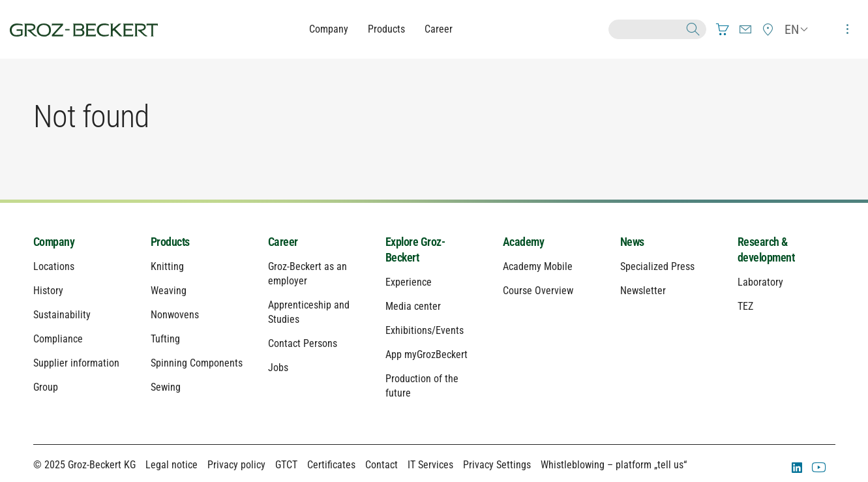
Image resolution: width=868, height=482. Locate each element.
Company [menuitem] (54, 242)
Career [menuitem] (283, 242)
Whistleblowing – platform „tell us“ (614, 465)
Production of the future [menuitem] (422, 386)
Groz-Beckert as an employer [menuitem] (307, 274)
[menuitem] (723, 29)
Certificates (331, 465)
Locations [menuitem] (54, 266)
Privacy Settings (497, 465)
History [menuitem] (48, 291)
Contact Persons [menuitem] (303, 343)
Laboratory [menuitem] (760, 282)
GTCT (286, 465)
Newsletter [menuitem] (643, 291)
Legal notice (172, 465)
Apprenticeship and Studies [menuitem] (309, 312)
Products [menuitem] (170, 242)
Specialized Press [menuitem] (657, 266)
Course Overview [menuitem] (538, 291)
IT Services (430, 465)
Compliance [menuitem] (58, 339)
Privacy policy (236, 465)
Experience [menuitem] (409, 282)
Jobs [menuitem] (278, 368)
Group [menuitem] (46, 387)
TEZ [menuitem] (745, 306)
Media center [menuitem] (413, 306)
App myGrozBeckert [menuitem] (427, 354)
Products (386, 29)
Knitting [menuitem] (167, 266)
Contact (382, 465)
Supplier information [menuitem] (76, 363)
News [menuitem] (632, 242)
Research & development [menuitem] (766, 249)
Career (439, 29)
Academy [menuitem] (524, 242)
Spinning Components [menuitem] (197, 363)
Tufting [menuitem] (165, 339)
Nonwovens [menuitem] (175, 315)
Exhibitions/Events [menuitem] (425, 330)
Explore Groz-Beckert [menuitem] (415, 249)
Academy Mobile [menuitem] (538, 266)
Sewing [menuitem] (166, 387)
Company (329, 29)
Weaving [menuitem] (169, 291)
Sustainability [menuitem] (62, 315)
